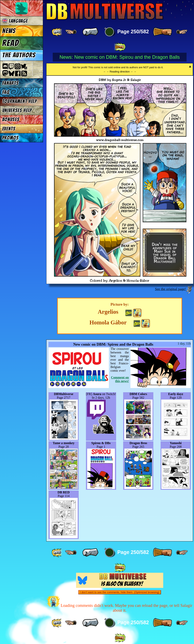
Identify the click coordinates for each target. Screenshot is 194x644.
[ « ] (90, 32)
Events (9, 129)
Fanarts (10, 83)
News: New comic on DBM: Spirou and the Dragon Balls (120, 57)
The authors (19, 55)
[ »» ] (120, 47)
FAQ (6, 92)
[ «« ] (57, 32)
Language (15, 21)
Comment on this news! (120, 379)
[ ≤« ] (71, 32)
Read (11, 43)
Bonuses (11, 119)
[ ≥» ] (182, 32)
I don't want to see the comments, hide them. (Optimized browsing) (120, 592)
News (9, 31)
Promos (10, 138)
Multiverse (105, 11)
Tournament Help (20, 101)
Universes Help (17, 110)
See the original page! (170, 289)
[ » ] (162, 32)
